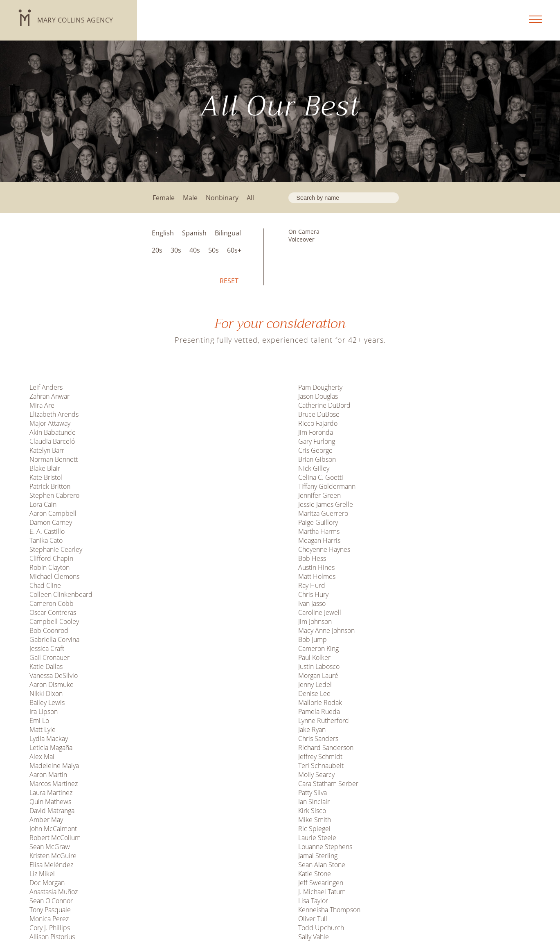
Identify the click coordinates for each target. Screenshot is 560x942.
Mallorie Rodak (320, 703)
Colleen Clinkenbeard (61, 594)
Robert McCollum (55, 838)
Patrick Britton (50, 486)
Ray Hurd (312, 585)
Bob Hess (312, 558)
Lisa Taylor (313, 901)
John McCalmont (53, 829)
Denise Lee (314, 694)
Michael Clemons (54, 576)
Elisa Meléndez (51, 865)
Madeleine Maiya (54, 766)
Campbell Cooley (54, 621)
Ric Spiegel (314, 829)
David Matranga (52, 811)
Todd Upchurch (321, 928)
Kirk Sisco (312, 811)
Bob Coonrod (49, 630)
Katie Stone (315, 874)
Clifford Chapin (51, 558)
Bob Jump (313, 639)
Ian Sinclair (314, 802)
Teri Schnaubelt (321, 766)
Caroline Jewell (320, 612)
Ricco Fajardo (318, 423)
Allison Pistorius (52, 937)
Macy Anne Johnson (326, 630)
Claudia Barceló (52, 441)
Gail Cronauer (49, 657)
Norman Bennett (54, 459)
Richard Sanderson (326, 748)
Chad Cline (45, 585)
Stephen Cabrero (54, 495)
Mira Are (42, 405)
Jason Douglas (318, 396)
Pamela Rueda (319, 712)
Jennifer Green (319, 495)
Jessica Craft (47, 648)
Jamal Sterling (318, 856)
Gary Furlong (317, 441)
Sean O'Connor (51, 901)
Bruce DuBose (319, 414)
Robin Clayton (49, 567)
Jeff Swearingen (321, 883)
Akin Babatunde (53, 432)
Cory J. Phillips (50, 928)
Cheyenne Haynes (324, 549)
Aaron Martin (48, 775)
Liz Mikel (42, 874)
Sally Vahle (314, 937)
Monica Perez (49, 919)
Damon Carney (51, 522)
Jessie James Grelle (326, 504)
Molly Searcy (316, 775)
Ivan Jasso (312, 603)
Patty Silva (313, 793)
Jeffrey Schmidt (320, 757)
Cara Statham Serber (328, 784)
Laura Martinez (51, 793)
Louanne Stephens (325, 847)
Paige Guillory (318, 522)
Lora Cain (43, 504)
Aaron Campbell (53, 513)
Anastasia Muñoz (54, 892)
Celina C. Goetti (321, 477)
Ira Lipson (44, 712)
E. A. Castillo (47, 531)
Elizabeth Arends (54, 414)
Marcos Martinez (54, 784)
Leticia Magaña (51, 748)
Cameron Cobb (52, 603)
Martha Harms (319, 531)
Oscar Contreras (53, 612)
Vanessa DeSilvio (54, 675)
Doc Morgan (47, 883)
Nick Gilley (314, 468)
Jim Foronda (316, 432)
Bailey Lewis (47, 703)
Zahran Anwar (49, 396)
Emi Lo (39, 721)
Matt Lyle (43, 730)
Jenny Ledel (315, 684)
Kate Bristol (46, 477)
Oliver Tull (313, 919)
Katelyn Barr (47, 450)
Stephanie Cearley (56, 549)
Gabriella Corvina (54, 639)
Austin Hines (316, 567)
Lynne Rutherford (324, 721)
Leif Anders (46, 387)
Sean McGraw (50, 847)
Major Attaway (50, 423)
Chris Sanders (318, 739)
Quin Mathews (50, 802)
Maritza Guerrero (323, 513)
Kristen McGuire (53, 856)
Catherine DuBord (324, 405)
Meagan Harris (319, 540)
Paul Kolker (314, 657)
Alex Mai (42, 757)
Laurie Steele (317, 838)
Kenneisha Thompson (329, 910)
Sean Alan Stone (322, 865)
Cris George (315, 450)
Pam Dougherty (320, 387)
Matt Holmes (317, 576)
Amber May (46, 820)
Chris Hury (313, 594)
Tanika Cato (46, 540)
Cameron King (318, 648)
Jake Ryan (312, 730)
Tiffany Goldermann (327, 486)
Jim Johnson (315, 621)
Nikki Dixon (46, 694)
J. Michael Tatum (322, 892)
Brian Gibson (317, 459)
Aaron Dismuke (52, 684)
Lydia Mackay (49, 739)
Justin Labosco (319, 666)
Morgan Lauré (318, 675)
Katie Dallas (46, 666)
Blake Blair (45, 468)
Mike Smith (315, 820)
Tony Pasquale (50, 910)
